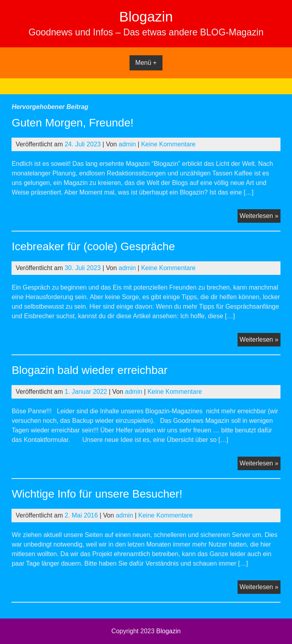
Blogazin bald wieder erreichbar (89, 370)
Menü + (146, 63)
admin (128, 144)
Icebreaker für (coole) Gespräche (93, 246)
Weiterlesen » (260, 217)
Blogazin (146, 17)
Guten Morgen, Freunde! (73, 123)
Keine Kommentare (168, 144)
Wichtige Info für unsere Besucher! (97, 494)
